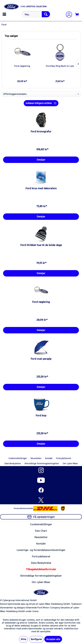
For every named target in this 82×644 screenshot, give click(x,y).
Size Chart (41, 531)
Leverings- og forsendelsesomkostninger (41, 550)
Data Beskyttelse (13, 463)
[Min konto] (68, 15)
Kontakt (49, 458)
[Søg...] (36, 14)
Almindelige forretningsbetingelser (42, 463)
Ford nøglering (22, 66)
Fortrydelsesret (64, 458)
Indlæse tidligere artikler (41, 103)
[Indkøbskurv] (77, 15)
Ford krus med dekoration (41, 188)
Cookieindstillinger (18, 458)
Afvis (23, 639)
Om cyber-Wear (70, 463)
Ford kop (41, 415)
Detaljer (41, 160)
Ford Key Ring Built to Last (60, 66)
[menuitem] (5, 14)
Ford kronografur (41, 131)
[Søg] (46, 14)
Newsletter (36, 458)
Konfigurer (36, 639)
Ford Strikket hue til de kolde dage (41, 245)
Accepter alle (53, 639)
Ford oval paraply (41, 359)
